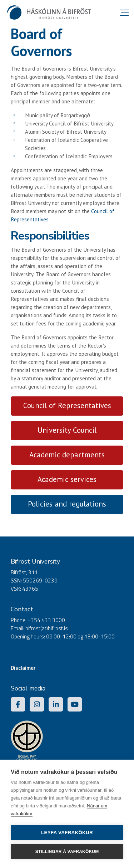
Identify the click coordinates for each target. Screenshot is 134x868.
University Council (67, 430)
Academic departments (67, 455)
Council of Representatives (67, 405)
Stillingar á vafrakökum (67, 852)
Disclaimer (23, 668)
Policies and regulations (67, 504)
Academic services (67, 479)
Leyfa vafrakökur (67, 833)
